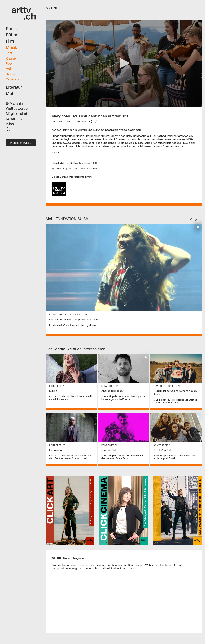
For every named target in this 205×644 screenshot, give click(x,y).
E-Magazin (14, 103)
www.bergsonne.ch (66, 168)
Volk (9, 69)
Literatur (14, 87)
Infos (10, 124)
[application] (124, 63)
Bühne (12, 34)
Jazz (9, 53)
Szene (11, 74)
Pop (9, 63)
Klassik (11, 58)
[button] (21, 129)
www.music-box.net (91, 168)
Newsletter (14, 119)
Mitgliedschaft (17, 113)
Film (10, 41)
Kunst (11, 28)
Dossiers (12, 79)
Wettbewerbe (17, 108)
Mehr (11, 93)
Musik (12, 47)
